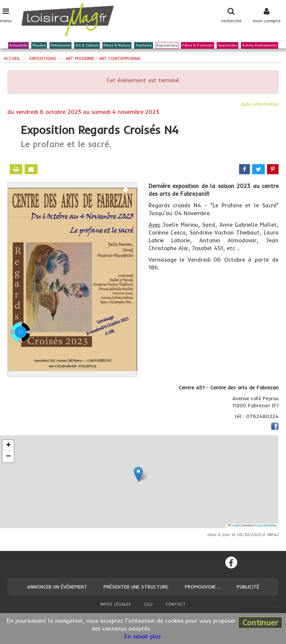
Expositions (167, 46)
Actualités (18, 46)
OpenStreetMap (266, 525)
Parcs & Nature (117, 46)
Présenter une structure (136, 587)
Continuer (260, 622)
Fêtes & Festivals (198, 46)
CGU (148, 604)
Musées (39, 46)
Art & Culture (87, 46)
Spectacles (228, 46)
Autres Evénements (260, 46)
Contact (176, 604)
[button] (138, 474)
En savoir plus (143, 636)
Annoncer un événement (57, 587)
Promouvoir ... (203, 587)
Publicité (248, 587)
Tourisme (144, 46)
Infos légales (116, 604)
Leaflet (234, 525)
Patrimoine (61, 46)
